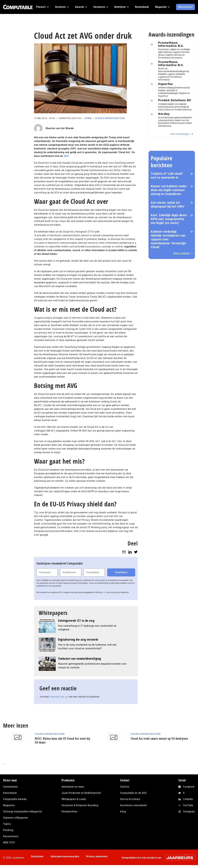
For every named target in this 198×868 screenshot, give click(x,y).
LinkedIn (188, 799)
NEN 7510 (9, 843)
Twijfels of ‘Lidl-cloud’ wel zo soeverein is (167, 176)
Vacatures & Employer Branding (80, 805)
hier (104, 592)
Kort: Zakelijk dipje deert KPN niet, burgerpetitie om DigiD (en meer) (169, 219)
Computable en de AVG (133, 793)
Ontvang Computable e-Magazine (23, 812)
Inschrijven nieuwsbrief (133, 805)
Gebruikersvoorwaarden (65, 856)
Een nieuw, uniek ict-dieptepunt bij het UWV (168, 205)
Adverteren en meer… (74, 787)
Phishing (8, 830)
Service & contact (130, 799)
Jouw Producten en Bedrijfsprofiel (81, 793)
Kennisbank (10, 793)
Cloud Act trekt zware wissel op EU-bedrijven (159, 738)
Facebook (189, 787)
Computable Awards (15, 799)
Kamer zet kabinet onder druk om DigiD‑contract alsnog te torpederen (169, 190)
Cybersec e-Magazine (15, 818)
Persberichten (70, 812)
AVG (66, 156)
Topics (7, 824)
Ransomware (11, 836)
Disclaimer (37, 856)
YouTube (188, 805)
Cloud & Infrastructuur (110, 118)
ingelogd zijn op (59, 697)
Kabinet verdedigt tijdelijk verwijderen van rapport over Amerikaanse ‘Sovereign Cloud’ (168, 239)
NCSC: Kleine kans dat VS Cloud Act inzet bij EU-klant (62, 740)
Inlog (123, 812)
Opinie (88, 118)
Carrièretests (10, 787)
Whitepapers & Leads (74, 799)
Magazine (9, 805)
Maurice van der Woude (60, 128)
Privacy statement (97, 856)
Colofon (125, 787)
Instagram (189, 812)
